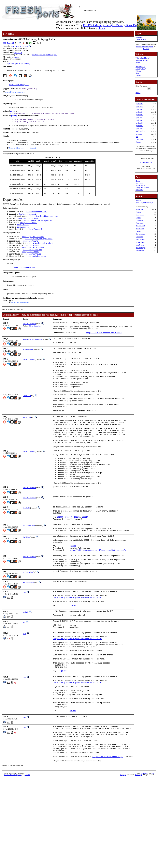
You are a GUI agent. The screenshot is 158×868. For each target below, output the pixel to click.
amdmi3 (26, 665)
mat (24, 676)
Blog (137, 73)
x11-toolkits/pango (37, 266)
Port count (140, 209)
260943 (73, 592)
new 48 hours (141, 242)
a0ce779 (18, 53)
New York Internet (141, 47)
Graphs (138, 200)
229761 (73, 659)
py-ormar (139, 134)
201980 (73, 783)
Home (138, 181)
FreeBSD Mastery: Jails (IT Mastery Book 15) (110, 25)
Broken (138, 212)
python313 (140, 120)
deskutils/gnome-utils (24, 278)
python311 (140, 109)
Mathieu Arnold (28, 632)
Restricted (139, 223)
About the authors (142, 60)
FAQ (137, 64)
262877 (77, 558)
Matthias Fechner (29, 567)
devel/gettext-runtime (47, 222)
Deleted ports (140, 185)
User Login (139, 37)
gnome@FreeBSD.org (20, 46)
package (14, 118)
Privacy (138, 71)
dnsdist (138, 142)
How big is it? (140, 67)
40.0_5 (5, 43)
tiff (137, 137)
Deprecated (140, 215)
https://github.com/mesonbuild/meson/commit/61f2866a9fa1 (98, 597)
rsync (55, 55)
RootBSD (146, 49)
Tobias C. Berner (29, 375)
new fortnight (141, 248)
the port (13, 113)
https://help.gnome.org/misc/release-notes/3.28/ (77, 649)
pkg (33, 55)
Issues (138, 62)
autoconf (42, 55)
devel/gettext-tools (28, 224)
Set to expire (140, 234)
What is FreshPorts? (142, 58)
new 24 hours (141, 240)
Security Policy (141, 69)
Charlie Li (26, 547)
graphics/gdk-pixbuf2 (43, 252)
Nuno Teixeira (28, 365)
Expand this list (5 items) (20, 314)
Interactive (140, 237)
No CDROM (140, 226)
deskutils (11, 43)
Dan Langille (138, 854)
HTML (143, 852)
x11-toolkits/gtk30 (33, 259)
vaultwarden (140, 131)
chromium (139, 139)
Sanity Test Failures (142, 187)
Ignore (138, 218)
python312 (140, 115)
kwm (25, 642)
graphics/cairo (31, 249)
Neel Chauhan (28, 622)
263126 (85, 558)
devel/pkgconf (35, 236)
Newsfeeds (139, 190)
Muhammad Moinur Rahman (33, 354)
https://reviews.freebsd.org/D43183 (104, 347)
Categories (139, 183)
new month (140, 250)
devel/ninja (23, 234)
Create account (141, 40)
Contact (138, 75)
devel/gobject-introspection (38, 227)
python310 (140, 104)
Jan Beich (26, 581)
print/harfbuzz (34, 264)
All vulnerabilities (146, 163)
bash (37, 55)
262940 (68, 558)
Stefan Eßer (27, 418)
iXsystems (150, 47)
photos (102, 28)
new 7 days (140, 245)
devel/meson (23, 232)
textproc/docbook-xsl (37, 217)
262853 (60, 558)
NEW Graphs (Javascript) (144, 202)
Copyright (123, 854)
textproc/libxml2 (31, 261)
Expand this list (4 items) (22, 153)
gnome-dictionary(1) (19, 86)
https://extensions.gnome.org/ (108, 835)
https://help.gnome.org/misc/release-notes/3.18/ (77, 696)
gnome (17, 57)
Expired (139, 231)
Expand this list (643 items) (15, 93)
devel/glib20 (33, 254)
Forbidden (139, 220)
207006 (64, 735)
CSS (147, 852)
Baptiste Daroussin (29, 336)
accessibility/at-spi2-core (39, 247)
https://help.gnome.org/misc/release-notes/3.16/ (77, 748)
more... (138, 93)
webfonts (49, 55)
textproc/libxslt (28, 229)
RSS (152, 852)
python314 (140, 126)
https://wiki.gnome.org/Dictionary (18, 64)
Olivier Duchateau (35, 338)
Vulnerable (140, 229)
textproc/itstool (27, 219)
